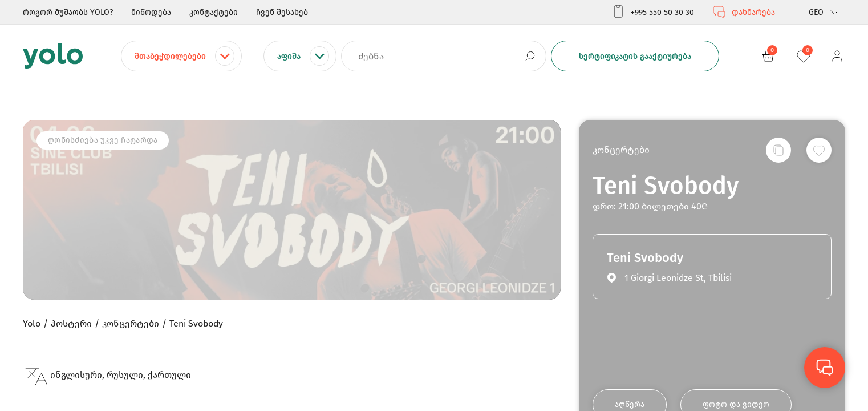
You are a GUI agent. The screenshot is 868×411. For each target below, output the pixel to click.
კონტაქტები (214, 12)
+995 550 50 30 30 (653, 12)
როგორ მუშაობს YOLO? (68, 12)
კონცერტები (621, 150)
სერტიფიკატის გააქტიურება (635, 56)
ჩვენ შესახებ (282, 12)
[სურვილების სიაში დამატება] (819, 150)
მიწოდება (151, 12)
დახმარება (744, 12)
